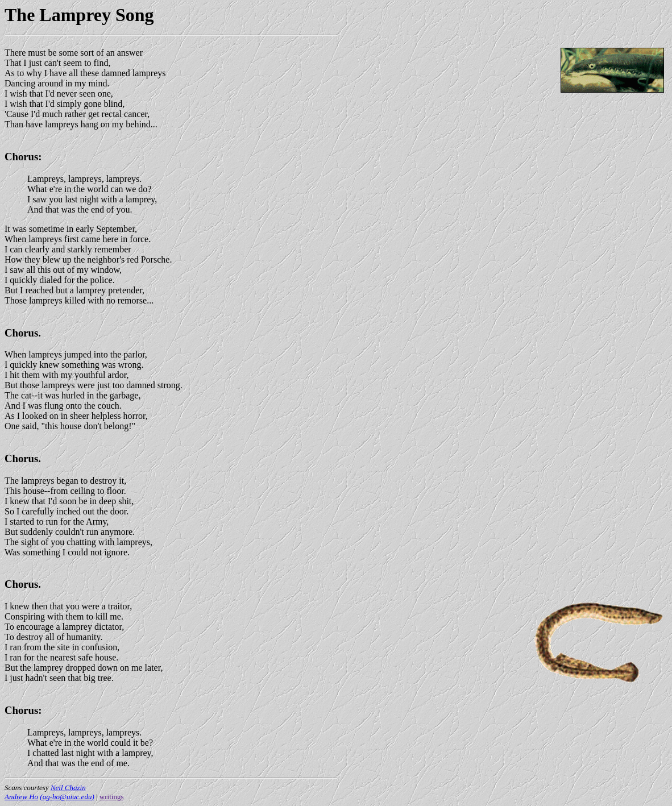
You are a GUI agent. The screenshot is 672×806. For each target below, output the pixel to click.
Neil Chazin (68, 788)
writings (112, 797)
